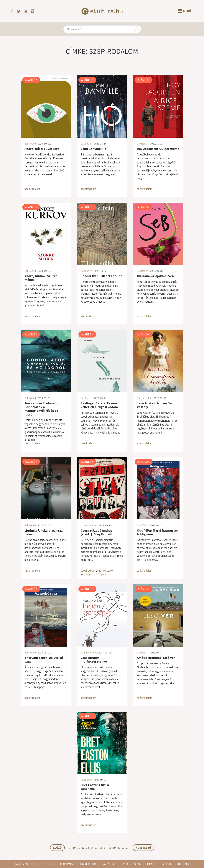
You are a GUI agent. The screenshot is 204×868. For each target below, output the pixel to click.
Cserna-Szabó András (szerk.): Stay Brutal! (96, 532)
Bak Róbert (30, 144)
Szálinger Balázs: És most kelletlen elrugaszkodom (100, 405)
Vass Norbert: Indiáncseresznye (94, 659)
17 (105, 848)
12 (83, 848)
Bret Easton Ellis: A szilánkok (95, 787)
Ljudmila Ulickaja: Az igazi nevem (44, 532)
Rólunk (49, 864)
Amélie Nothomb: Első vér (156, 658)
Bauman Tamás (89, 653)
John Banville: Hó (94, 149)
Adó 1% (168, 864)
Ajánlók (31, 80)
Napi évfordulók (27, 864)
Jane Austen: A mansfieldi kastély (156, 405)
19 (114, 848)
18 (110, 848)
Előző (57, 848)
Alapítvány (67, 864)
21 (123, 848)
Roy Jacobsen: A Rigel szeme (158, 149)
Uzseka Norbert (89, 525)
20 (119, 848)
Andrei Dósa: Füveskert (42, 149)
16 (101, 848)
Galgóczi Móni (144, 398)
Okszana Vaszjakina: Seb (155, 276)
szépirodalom (32, 189)
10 (74, 848)
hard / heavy (99, 574)
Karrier (152, 864)
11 (79, 848)
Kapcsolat (109, 864)
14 (92, 848)
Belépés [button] (184, 864)
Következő (143, 848)
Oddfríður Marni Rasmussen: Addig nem (158, 532)
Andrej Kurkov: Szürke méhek (41, 278)
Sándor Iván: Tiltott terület (101, 276)
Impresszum (88, 864)
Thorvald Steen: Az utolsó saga (44, 659)
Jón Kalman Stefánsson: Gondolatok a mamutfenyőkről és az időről (42, 409)
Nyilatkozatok (131, 864)
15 (96, 848)
